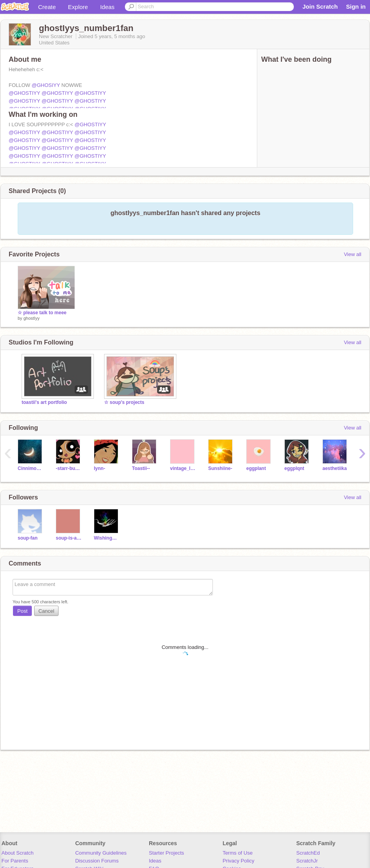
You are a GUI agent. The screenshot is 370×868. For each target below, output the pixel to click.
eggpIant (256, 468)
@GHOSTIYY (24, 93)
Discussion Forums (97, 861)
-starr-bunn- (69, 468)
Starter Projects (167, 853)
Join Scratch (320, 6)
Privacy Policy (239, 861)
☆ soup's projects (124, 402)
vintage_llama (183, 468)
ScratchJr (307, 861)
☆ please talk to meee (42, 313)
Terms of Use (238, 853)
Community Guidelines (101, 853)
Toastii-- (141, 468)
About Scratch (18, 853)
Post (22, 611)
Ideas (107, 7)
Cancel (46, 611)
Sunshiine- (220, 468)
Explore (78, 7)
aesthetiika (335, 468)
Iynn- (100, 468)
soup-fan (28, 538)
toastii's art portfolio (44, 402)
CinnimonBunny (31, 468)
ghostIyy (32, 318)
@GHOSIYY (46, 85)
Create (47, 7)
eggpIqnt (294, 468)
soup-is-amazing (69, 538)
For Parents (15, 861)
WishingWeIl (107, 538)
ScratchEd (308, 853)
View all (353, 254)
